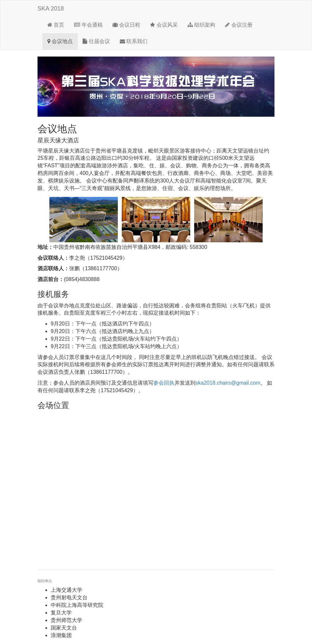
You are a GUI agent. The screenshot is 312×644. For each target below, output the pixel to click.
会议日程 (126, 25)
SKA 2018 (51, 9)
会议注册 (239, 25)
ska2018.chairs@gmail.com (228, 383)
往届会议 (96, 41)
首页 (56, 25)
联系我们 (134, 41)
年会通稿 (88, 25)
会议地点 (60, 41)
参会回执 (164, 383)
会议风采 (164, 25)
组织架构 (201, 25)
